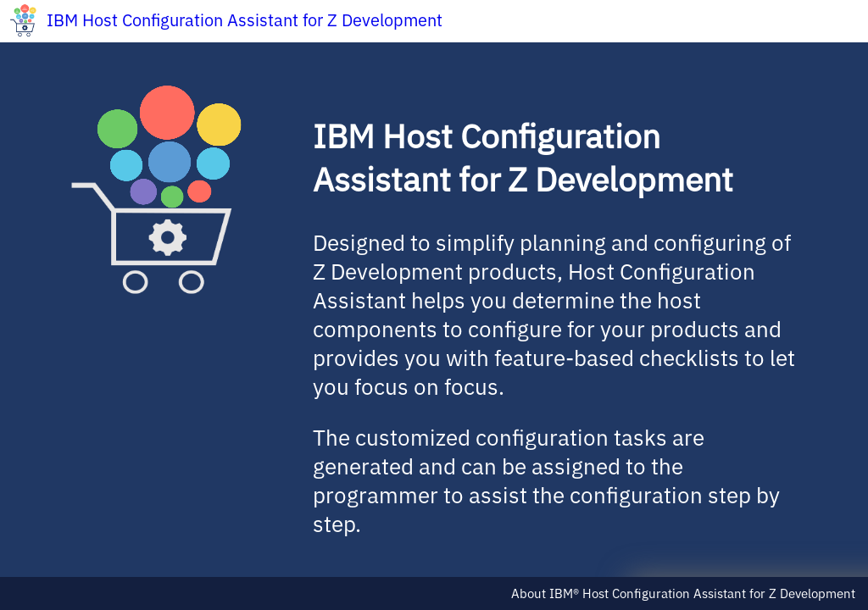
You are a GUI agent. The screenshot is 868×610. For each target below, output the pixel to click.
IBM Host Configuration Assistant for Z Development (245, 20)
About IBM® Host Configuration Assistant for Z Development (683, 593)
